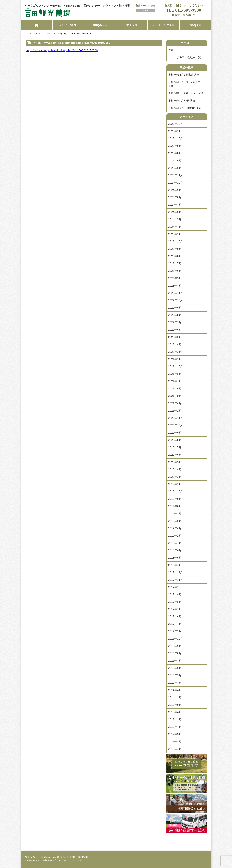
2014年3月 (175, 697)
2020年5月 (175, 462)
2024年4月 (175, 227)
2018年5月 (175, 558)
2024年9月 (175, 190)
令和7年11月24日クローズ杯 (186, 93)
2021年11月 (176, 359)
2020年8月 (175, 440)
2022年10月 (176, 300)
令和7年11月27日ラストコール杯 (186, 84)
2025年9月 (175, 146)
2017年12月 (176, 572)
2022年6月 (175, 330)
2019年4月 (175, 528)
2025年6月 (175, 161)
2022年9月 (175, 308)
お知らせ (174, 50)
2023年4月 (175, 286)
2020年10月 (176, 425)
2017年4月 (175, 624)
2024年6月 (175, 212)
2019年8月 (175, 506)
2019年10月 (176, 492)
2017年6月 (175, 617)
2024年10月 (176, 183)
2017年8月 (175, 602)
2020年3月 (175, 477)
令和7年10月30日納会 (182, 101)
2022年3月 (175, 352)
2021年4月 (175, 403)
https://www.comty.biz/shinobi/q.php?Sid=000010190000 (62, 50)
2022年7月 (175, 322)
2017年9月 (175, 594)
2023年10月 (176, 241)
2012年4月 (175, 727)
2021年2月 (175, 411)
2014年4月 (175, 690)
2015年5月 (175, 675)
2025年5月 (175, 168)
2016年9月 (175, 646)
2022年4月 (175, 344)
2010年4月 (175, 749)
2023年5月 (175, 278)
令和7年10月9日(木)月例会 (185, 108)
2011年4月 (175, 742)
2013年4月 (175, 712)
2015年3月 (175, 683)
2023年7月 (175, 264)
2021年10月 (176, 367)
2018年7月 (175, 543)
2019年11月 (176, 484)
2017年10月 (176, 587)
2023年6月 (175, 271)
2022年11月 (176, 293)
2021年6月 (175, 389)
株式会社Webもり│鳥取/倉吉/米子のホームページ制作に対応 (53, 860)
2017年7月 (175, 609)
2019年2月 (175, 536)
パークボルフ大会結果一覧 (185, 57)
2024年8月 (175, 197)
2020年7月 (175, 447)
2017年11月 (176, 580)
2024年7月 (175, 205)
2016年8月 (175, 653)
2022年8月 (175, 315)
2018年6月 (175, 550)
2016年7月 (175, 661)
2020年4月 (175, 469)
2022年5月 (175, 337)
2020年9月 (175, 433)
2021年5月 (175, 396)
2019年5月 (175, 521)
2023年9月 (175, 249)
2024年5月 (175, 219)
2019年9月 (175, 499)
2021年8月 (175, 374)
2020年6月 (175, 455)
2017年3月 (175, 631)
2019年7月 (175, 514)
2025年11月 (176, 131)
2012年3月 (175, 734)
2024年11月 (176, 175)
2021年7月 (175, 381)
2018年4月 (175, 565)
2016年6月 (175, 668)
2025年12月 (176, 124)
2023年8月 (175, 256)
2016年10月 (176, 639)
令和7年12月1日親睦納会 (184, 75)
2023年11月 (176, 234)
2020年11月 (176, 418)
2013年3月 (175, 720)
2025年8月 (175, 153)
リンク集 (30, 857)
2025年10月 (176, 139)
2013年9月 (175, 705)
